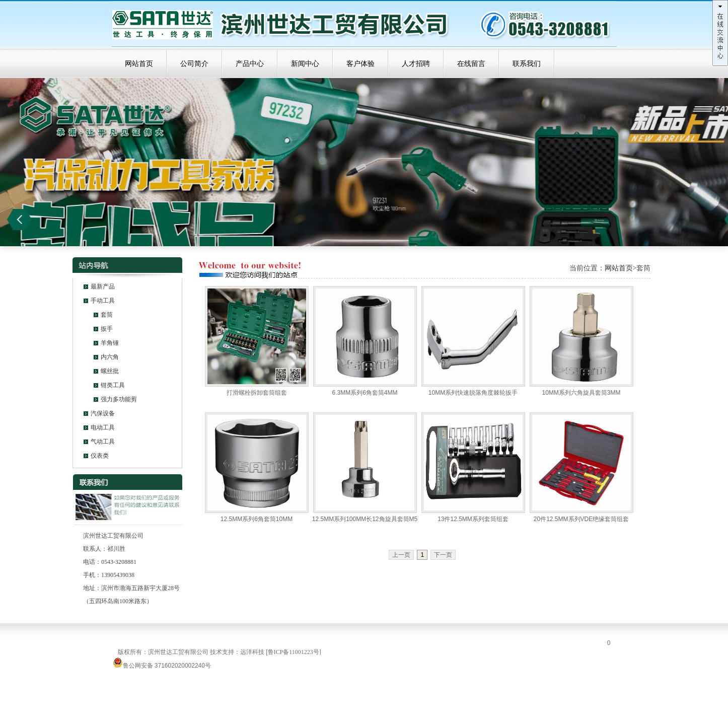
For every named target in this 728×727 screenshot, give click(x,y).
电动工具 (103, 427)
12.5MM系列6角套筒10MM (257, 519)
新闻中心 (305, 64)
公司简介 (194, 64)
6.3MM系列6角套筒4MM (365, 393)
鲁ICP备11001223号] (295, 652)
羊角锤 (110, 343)
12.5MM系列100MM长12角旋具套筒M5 (365, 519)
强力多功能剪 (119, 399)
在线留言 (471, 64)
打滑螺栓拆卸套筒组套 (257, 393)
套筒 (107, 315)
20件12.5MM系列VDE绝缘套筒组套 (581, 519)
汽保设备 (103, 413)
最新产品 (103, 286)
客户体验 (360, 64)
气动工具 (103, 442)
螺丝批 (110, 371)
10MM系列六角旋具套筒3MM (581, 393)
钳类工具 (113, 385)
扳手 (107, 329)
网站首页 (139, 64)
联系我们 (527, 64)
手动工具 (103, 301)
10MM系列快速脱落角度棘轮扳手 (473, 393)
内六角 (110, 357)
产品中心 (250, 64)
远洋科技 (252, 652)
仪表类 (100, 456)
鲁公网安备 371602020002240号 (162, 666)
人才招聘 (416, 64)
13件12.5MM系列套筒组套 (473, 519)
